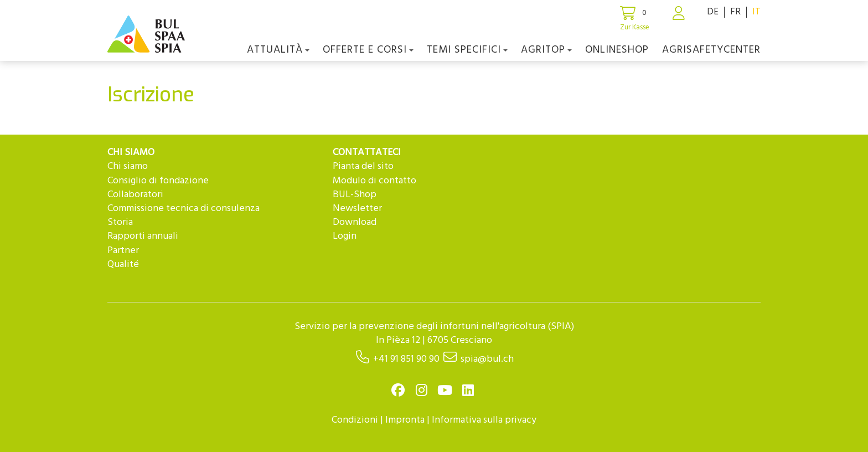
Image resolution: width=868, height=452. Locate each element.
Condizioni (355, 420)
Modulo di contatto (374, 181)
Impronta (405, 420)
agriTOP (546, 50)
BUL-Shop (355, 195)
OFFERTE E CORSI (368, 50)
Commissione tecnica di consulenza (184, 209)
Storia (120, 222)
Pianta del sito (363, 166)
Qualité (123, 264)
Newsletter (357, 209)
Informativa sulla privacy (484, 420)
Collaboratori (135, 195)
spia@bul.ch (487, 359)
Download (355, 222)
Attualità (278, 50)
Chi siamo (128, 166)
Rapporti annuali (143, 236)
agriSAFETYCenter (711, 50)
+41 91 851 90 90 (406, 359)
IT (756, 12)
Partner (123, 251)
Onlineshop (617, 50)
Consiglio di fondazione (158, 181)
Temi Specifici (467, 50)
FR (735, 12)
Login (345, 236)
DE (713, 12)
